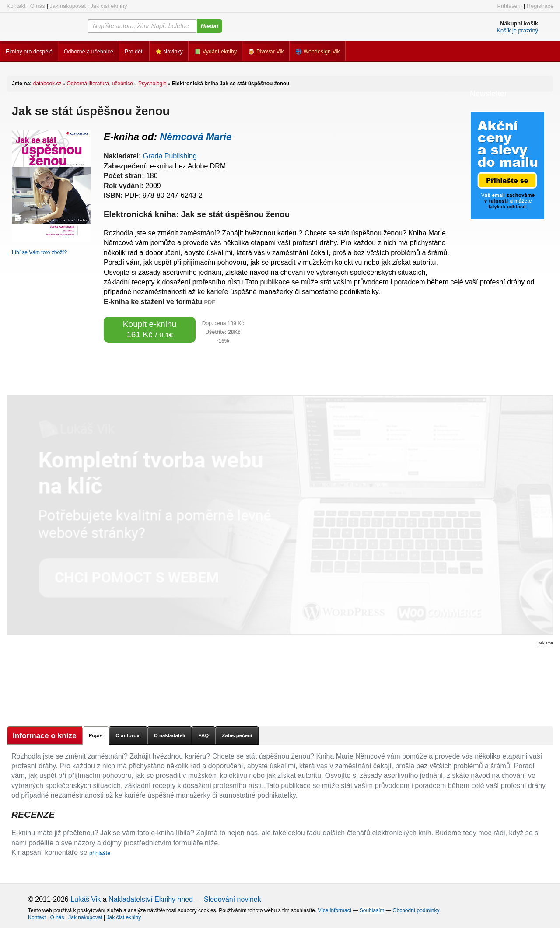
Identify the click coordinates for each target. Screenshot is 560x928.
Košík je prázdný (517, 30)
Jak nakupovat (68, 6)
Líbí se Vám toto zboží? (39, 252)
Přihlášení (509, 6)
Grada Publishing (170, 156)
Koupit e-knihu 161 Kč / (150, 329)
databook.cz (47, 84)
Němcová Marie (196, 137)
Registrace (540, 6)
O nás (38, 6)
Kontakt (16, 6)
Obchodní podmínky (416, 910)
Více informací (334, 910)
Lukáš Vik (86, 899)
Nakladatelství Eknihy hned (151, 899)
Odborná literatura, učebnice (100, 84)
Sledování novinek (233, 899)
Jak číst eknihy (108, 6)
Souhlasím (372, 910)
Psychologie (152, 84)
